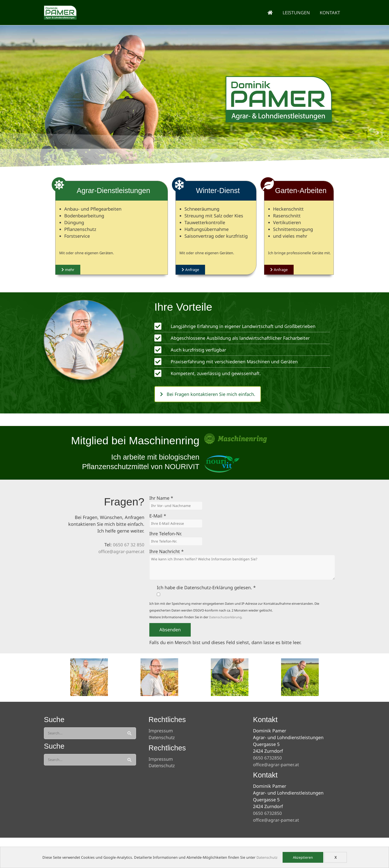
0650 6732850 (267, 758)
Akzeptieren (303, 857)
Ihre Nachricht (167, 552)
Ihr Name (161, 498)
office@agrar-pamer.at (121, 551)
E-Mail (158, 516)
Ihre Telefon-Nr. (166, 534)
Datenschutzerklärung (226, 618)
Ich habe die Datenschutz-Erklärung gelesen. (206, 588)
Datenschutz (267, 857)
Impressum (161, 731)
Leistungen (298, 13)
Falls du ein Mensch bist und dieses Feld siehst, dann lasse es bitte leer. (225, 643)
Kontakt (330, 13)
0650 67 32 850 (129, 545)
